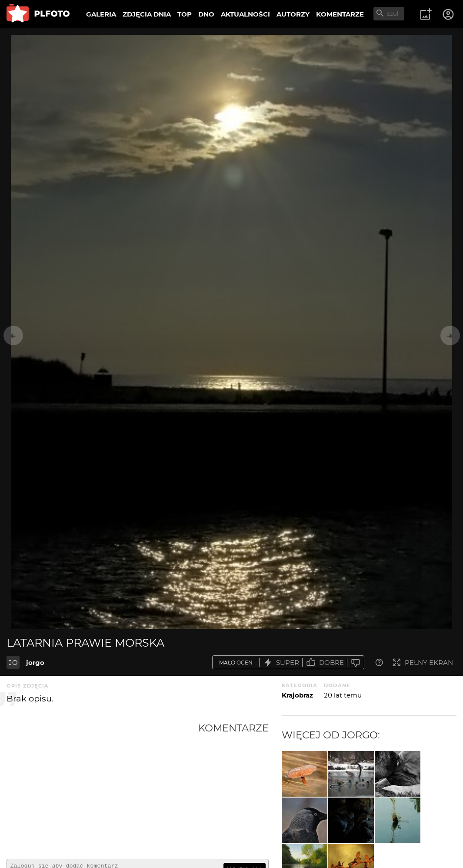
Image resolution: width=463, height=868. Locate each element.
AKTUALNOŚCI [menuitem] (245, 14)
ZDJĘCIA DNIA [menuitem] (147, 14)
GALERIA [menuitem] (101, 14)
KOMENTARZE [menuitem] (340, 14)
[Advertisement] (102, 787)
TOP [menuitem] (185, 14)
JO (13, 663)
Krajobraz (297, 695)
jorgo (35, 663)
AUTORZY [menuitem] (293, 14)
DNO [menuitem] (206, 14)
